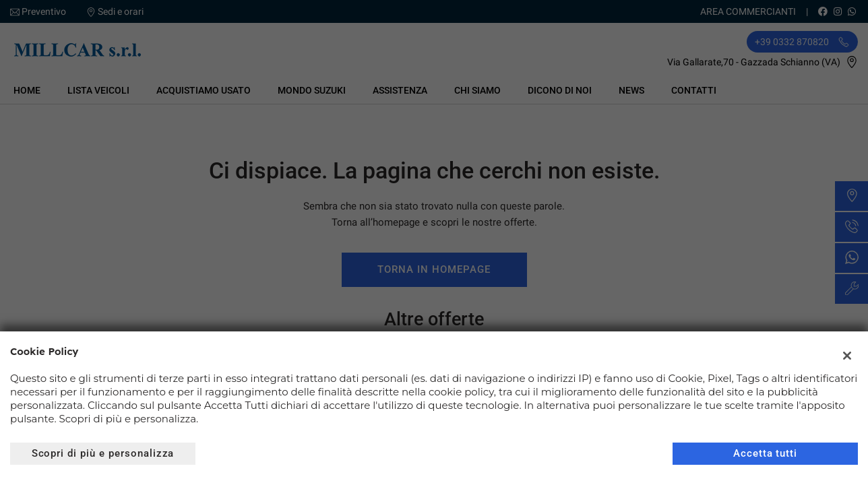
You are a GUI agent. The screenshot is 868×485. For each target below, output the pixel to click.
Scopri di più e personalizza (103, 453)
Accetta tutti (765, 453)
